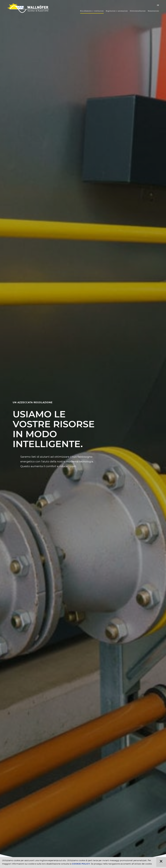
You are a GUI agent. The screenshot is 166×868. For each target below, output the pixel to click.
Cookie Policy (81, 864)
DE (158, 5)
